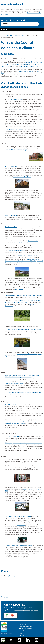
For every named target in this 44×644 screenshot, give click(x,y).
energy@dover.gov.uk (11, 576)
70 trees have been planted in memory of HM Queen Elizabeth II (24, 296)
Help (20, 633)
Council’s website (33, 241)
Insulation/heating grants (12, 167)
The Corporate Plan (11, 227)
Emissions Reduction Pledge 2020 (30, 66)
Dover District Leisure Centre (13, 130)
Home (3, 35)
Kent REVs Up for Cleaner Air (13, 405)
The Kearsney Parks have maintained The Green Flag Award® (23, 329)
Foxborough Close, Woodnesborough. (16, 150)
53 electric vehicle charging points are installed (19, 546)
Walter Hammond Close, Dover (22, 177)
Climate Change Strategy (26, 71)
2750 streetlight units (16, 99)
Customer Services (25, 626)
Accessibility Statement (27, 631)
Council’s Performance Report (23, 243)
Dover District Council (13, 20)
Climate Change (19, 35)
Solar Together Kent (11, 215)
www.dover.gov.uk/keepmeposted (26, 610)
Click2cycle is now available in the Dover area (18, 516)
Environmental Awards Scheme (14, 384)
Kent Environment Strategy (23, 64)
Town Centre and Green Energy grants (27, 255)
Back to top (5, 597)
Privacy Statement (25, 629)
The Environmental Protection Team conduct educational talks (23, 392)
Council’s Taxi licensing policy (16, 251)
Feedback (22, 635)
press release (19, 290)
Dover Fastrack (21, 525)
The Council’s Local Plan (12, 436)
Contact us (23, 624)
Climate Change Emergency (31, 61)
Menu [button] (4, 29)
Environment (10, 35)
